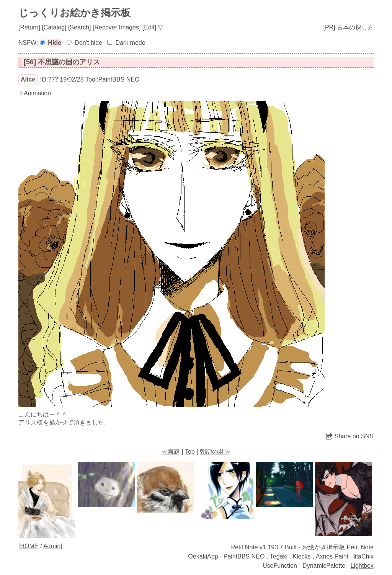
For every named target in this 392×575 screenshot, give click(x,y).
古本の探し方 (355, 27)
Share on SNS (350, 436)
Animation (37, 93)
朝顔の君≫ (215, 452)
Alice (28, 79)
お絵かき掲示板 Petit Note (338, 547)
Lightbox (362, 566)
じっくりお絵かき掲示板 (74, 13)
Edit (149, 27)
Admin (52, 546)
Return (29, 27)
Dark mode (130, 43)
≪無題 (171, 452)
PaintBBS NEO (244, 556)
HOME (29, 546)
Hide (55, 43)
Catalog (54, 27)
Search (79, 27)
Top (190, 452)
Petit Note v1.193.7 (257, 547)
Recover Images (117, 27)
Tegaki (279, 556)
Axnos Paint (332, 556)
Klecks (301, 556)
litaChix (364, 556)
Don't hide (88, 43)
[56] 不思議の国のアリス (62, 62)
